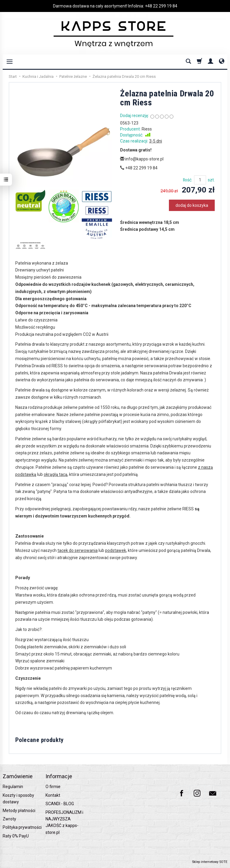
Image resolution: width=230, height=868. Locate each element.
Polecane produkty (40, 740)
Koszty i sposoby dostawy (18, 799)
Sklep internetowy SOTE (210, 862)
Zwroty (9, 819)
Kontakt (53, 795)
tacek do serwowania (78, 550)
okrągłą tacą (56, 474)
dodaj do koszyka (192, 205)
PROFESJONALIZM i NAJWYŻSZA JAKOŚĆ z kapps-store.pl (64, 822)
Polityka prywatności (22, 827)
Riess (147, 129)
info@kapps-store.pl (142, 159)
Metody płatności (19, 811)
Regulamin (13, 787)
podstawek (116, 550)
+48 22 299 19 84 (161, 6)
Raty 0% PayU (16, 836)
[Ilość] (200, 180)
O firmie (53, 787)
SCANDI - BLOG (60, 804)
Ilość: (188, 180)
